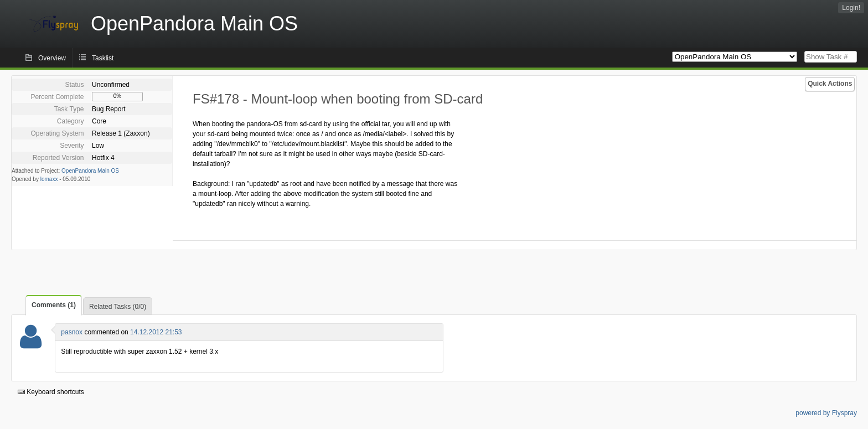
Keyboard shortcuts (51, 392)
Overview (52, 58)
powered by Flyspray (826, 413)
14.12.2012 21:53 (156, 332)
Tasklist (103, 58)
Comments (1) (54, 305)
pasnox (72, 332)
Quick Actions (830, 84)
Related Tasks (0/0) (118, 307)
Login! (851, 8)
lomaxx (49, 179)
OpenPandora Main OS (90, 171)
